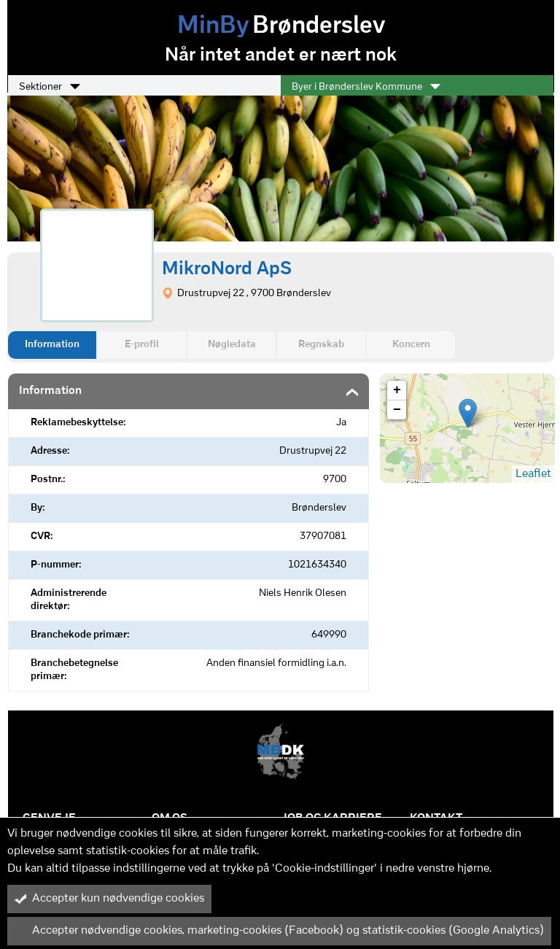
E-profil (142, 345)
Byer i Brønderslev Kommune (366, 87)
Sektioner (50, 87)
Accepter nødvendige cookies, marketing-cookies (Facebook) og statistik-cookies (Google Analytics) (279, 931)
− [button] (397, 410)
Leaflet (533, 474)
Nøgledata (232, 345)
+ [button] (397, 390)
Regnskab (321, 345)
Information (52, 345)
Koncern (411, 345)
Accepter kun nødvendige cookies (109, 899)
